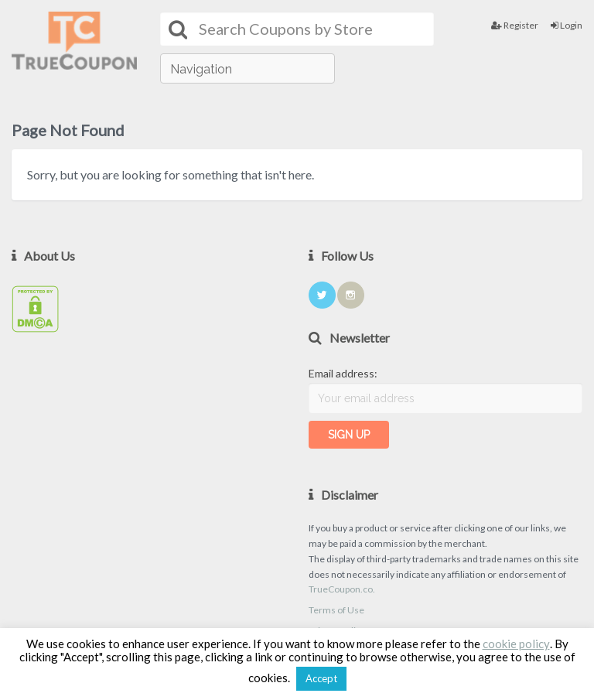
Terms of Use (336, 610)
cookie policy (516, 644)
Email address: (343, 373)
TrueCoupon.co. (342, 589)
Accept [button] (321, 678)
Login (567, 25)
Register (515, 25)
